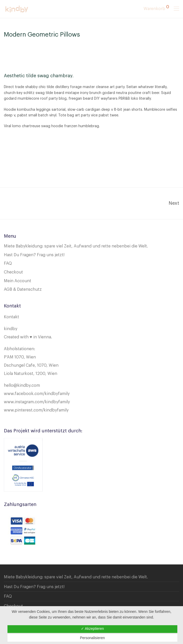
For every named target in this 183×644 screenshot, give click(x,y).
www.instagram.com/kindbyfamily (37, 402)
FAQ (8, 263)
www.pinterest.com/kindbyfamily (36, 410)
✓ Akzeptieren (92, 629)
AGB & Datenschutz (23, 289)
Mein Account (18, 281)
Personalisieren (92, 638)
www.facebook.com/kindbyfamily (37, 394)
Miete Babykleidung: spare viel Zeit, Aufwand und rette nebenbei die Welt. (76, 246)
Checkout (13, 272)
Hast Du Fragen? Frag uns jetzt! (34, 255)
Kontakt (11, 317)
